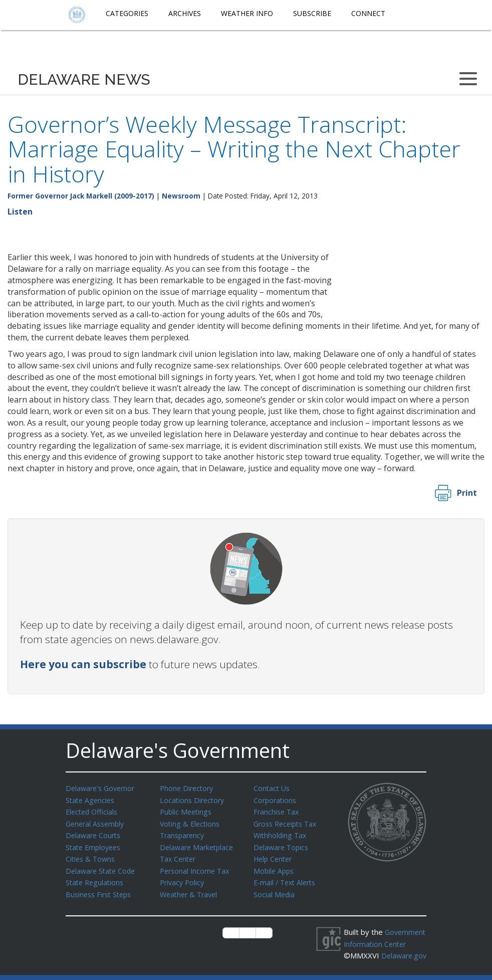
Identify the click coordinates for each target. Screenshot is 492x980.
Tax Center (179, 856)
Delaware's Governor (102, 788)
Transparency (184, 833)
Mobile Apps (275, 867)
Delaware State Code (102, 867)
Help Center (275, 856)
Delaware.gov (378, 961)
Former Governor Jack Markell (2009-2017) (81, 196)
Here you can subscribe (83, 664)
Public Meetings (187, 811)
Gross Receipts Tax (288, 822)
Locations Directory (194, 800)
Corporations (276, 800)
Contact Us (273, 788)
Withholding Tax (281, 833)
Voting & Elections (191, 822)
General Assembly (97, 822)
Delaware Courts (95, 833)
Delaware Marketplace (199, 845)
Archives (185, 13)
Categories (127, 13)
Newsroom (181, 196)
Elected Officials (93, 811)
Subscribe (312, 13)
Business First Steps (101, 890)
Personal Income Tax (196, 867)
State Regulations (96, 878)
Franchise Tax (277, 811)
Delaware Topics (283, 845)
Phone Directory (188, 788)
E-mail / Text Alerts (287, 878)
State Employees (95, 845)
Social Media (275, 890)
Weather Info (247, 13)
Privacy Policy (183, 878)
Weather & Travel (191, 890)
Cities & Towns (92, 856)
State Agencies (91, 800)
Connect (368, 13)
